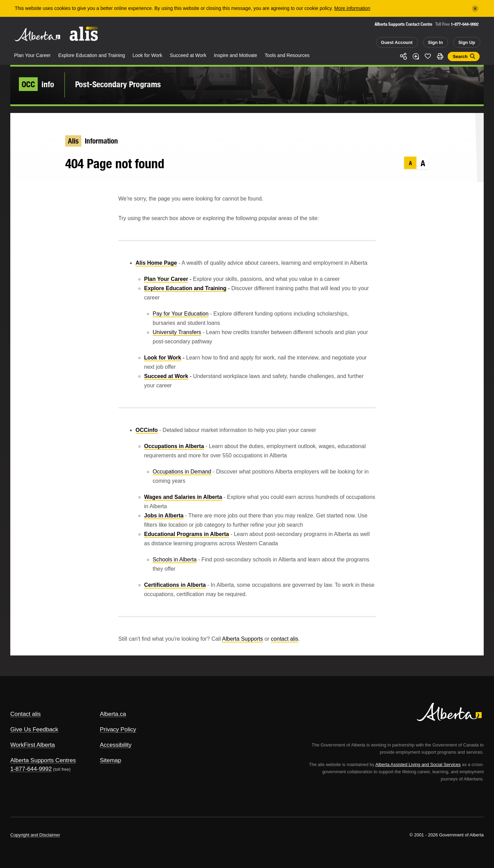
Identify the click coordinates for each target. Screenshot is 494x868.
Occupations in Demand (182, 472)
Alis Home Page (156, 263)
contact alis (285, 639)
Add (416, 56)
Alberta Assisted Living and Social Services (418, 764)
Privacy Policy (118, 729)
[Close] (475, 9)
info (37, 84)
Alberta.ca (113, 714)
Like (428, 56)
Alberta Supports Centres (43, 760)
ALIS (84, 34)
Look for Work (147, 55)
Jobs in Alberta (164, 516)
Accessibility (116, 745)
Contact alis (26, 714)
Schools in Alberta (175, 559)
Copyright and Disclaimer (35, 835)
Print (440, 56)
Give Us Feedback (34, 729)
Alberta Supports (242, 639)
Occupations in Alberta (174, 446)
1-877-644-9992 (465, 24)
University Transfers (177, 332)
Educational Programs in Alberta (186, 534)
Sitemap (110, 760)
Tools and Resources (287, 55)
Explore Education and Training (92, 55)
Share (403, 56)
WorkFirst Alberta (33, 745)
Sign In (436, 42)
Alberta (37, 35)
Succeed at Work (188, 55)
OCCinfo (147, 430)
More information (352, 8)
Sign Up (467, 42)
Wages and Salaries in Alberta (183, 497)
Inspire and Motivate (235, 55)
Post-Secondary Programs (118, 84)
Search (460, 56)
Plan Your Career (32, 55)
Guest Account (397, 42)
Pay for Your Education (181, 314)
